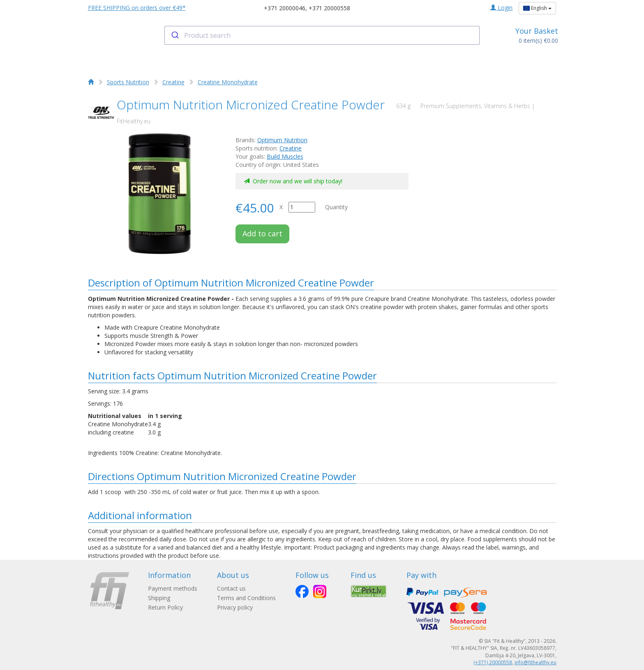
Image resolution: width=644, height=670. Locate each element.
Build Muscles (285, 156)
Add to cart (262, 233)
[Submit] (174, 35)
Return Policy (165, 607)
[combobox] (322, 35)
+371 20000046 (285, 8)
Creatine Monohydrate (228, 82)
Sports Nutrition (128, 82)
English (537, 8)
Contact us (231, 588)
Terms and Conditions (246, 598)
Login (501, 8)
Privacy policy (235, 607)
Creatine (173, 82)
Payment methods (173, 588)
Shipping (159, 598)
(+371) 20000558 (493, 662)
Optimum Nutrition (282, 140)
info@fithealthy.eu (536, 662)
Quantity (336, 207)
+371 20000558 (329, 8)
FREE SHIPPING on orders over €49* (137, 8)
